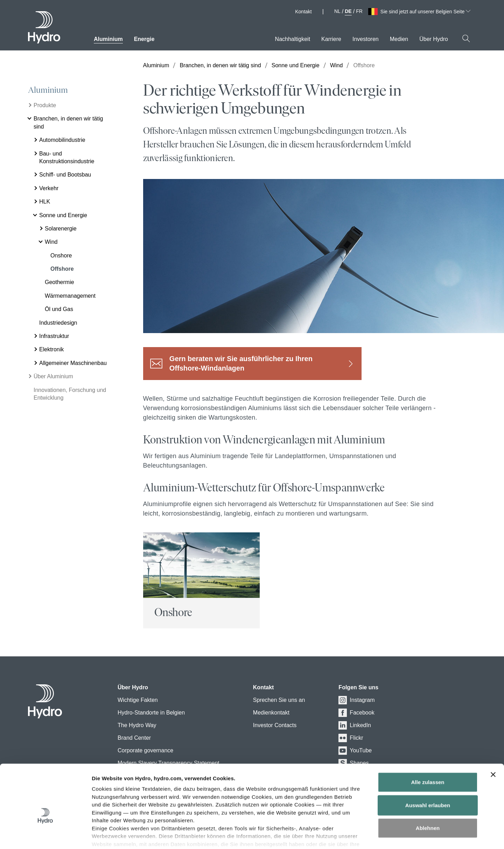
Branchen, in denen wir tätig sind (220, 65)
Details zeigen (388, 835)
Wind (336, 65)
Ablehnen (428, 788)
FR (359, 11)
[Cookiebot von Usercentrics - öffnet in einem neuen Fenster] (45, 835)
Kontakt (303, 12)
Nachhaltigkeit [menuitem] (293, 39)
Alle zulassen (428, 742)
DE (348, 11)
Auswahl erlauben (428, 765)
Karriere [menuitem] (331, 39)
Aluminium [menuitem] (108, 39)
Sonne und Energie (296, 65)
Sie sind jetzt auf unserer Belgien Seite (425, 12)
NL (337, 11)
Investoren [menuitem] (366, 39)
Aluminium (48, 90)
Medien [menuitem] (399, 39)
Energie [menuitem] (144, 39)
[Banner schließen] (493, 734)
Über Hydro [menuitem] (434, 39)
